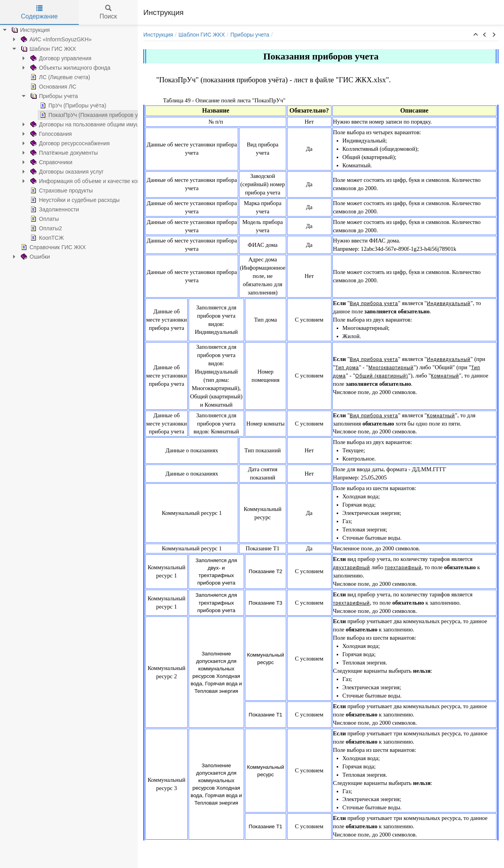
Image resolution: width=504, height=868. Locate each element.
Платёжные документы (49, 153)
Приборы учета (39, 96)
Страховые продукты (46, 191)
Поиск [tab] (108, 12)
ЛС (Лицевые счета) (45, 77)
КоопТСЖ (32, 238)
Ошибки (20, 257)
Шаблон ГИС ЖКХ (33, 49)
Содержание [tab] (39, 12)
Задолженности (39, 209)
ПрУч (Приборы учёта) (58, 105)
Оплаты (29, 219)
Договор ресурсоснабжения (55, 143)
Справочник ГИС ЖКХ (38, 247)
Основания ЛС (38, 87)
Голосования (36, 134)
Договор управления (45, 58)
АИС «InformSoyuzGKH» (41, 39)
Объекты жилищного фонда (55, 68)
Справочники (36, 162)
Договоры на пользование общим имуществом (79, 124)
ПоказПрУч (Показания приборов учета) (80, 115)
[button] (476, 35)
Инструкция (158, 35)
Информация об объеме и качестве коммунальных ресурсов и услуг (107, 181)
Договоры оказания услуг (52, 172)
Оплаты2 (31, 228)
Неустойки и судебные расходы (60, 200)
